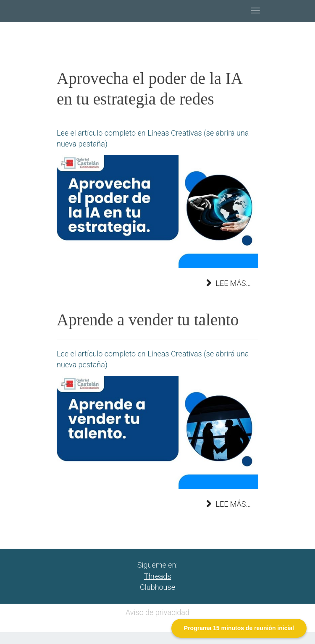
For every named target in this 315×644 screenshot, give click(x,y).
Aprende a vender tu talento (148, 320)
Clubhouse (157, 587)
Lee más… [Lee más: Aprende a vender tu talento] (228, 504)
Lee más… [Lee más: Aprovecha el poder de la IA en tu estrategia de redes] (228, 283)
